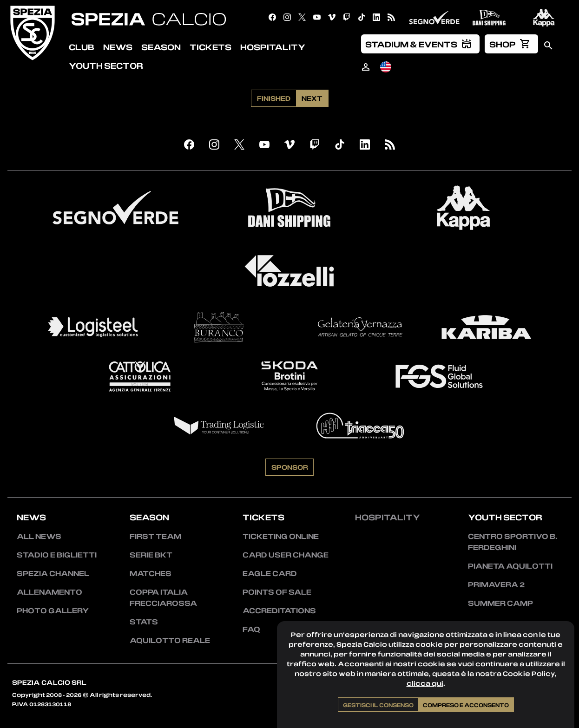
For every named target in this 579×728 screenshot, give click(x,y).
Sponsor (290, 467)
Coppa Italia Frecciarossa (163, 597)
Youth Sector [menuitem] (106, 66)
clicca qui (425, 683)
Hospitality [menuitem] (273, 47)
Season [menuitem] (161, 47)
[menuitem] (421, 44)
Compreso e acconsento (466, 705)
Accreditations (279, 610)
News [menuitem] (118, 47)
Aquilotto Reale (170, 640)
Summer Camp (500, 603)
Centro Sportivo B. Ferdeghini (513, 542)
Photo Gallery (53, 610)
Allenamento (49, 592)
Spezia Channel (53, 573)
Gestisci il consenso (378, 705)
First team (155, 536)
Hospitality (388, 517)
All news (39, 536)
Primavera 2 (496, 584)
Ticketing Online (281, 536)
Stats (144, 622)
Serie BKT (151, 555)
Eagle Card (270, 573)
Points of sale (277, 592)
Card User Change (286, 555)
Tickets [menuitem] (211, 47)
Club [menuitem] (82, 47)
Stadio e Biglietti (57, 555)
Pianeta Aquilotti (510, 566)
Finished (274, 98)
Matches (151, 573)
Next (312, 98)
